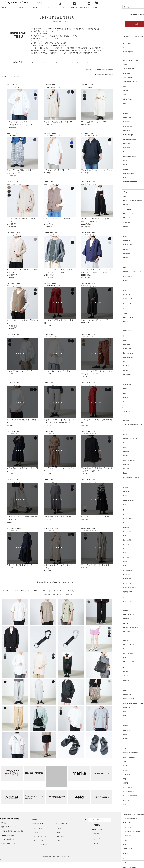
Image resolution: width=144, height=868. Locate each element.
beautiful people (121, 135)
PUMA (118, 716)
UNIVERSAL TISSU (57, 17)
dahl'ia (118, 236)
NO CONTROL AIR (122, 645)
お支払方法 (60, 828)
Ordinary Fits (120, 680)
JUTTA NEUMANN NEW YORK (126, 424)
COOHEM (119, 218)
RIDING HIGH (121, 730)
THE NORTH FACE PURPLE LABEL (128, 832)
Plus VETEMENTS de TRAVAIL (126, 703)
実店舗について (97, 834)
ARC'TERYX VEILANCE (124, 82)
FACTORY (119, 295)
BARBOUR (120, 122)
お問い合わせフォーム (9, 843)
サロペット (72, 591)
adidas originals (121, 52)
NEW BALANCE (121, 619)
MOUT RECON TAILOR (124, 587)
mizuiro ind (120, 575)
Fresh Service (120, 303)
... (8, 77)
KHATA (118, 456)
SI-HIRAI (119, 762)
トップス (41, 62)
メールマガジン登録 (40, 836)
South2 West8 (121, 787)
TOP (44, 595)
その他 (59, 840)
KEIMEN (119, 452)
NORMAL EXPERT (122, 662)
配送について (61, 832)
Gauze (118, 313)
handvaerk (119, 344)
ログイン (40, 3)
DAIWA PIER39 (121, 245)
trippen (118, 853)
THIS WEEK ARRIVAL (130, 15)
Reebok (119, 726)
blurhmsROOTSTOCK (123, 156)
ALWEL (118, 65)
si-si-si (118, 766)
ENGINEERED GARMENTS (125, 272)
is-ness (118, 397)
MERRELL (119, 557)
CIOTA (118, 196)
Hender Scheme (121, 366)
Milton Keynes (121, 570)
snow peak (119, 774)
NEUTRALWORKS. (122, 614)
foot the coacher (121, 299)
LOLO (118, 504)
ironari (118, 389)
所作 (118, 805)
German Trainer (121, 317)
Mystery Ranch (121, 592)
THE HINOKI (120, 823)
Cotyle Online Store (50, 857)
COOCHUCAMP (121, 213)
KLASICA (119, 464)
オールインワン (82, 62)
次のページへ (73, 582)
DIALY (95, 8)
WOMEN (22, 8)
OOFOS (119, 672)
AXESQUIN (120, 103)
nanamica (119, 606)
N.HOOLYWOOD (121, 602)
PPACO (119, 712)
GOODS (61, 8)
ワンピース (70, 62)
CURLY (118, 226)
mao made (119, 527)
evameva (119, 281)
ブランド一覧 (97, 839)
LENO (118, 496)
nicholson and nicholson (124, 627)
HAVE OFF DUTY (122, 357)
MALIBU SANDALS (122, 519)
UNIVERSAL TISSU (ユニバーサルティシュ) (62, 595)
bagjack (119, 113)
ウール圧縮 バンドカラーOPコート (96, 122)
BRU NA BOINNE (122, 173)
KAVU (118, 443)
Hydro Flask (120, 375)
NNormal (119, 640)
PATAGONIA (120, 694)
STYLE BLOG (105, 8)
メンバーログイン (39, 828)
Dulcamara (120, 253)
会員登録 (36, 832)
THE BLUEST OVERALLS (124, 819)
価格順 (105, 70)
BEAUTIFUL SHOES (123, 139)
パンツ (50, 62)
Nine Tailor (119, 632)
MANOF (119, 523)
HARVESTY (120, 349)
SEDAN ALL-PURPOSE (124, 753)
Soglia (118, 779)
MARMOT (119, 544)
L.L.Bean (119, 487)
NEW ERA (119, 623)
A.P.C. (118, 47)
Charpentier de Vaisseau (124, 192)
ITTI (117, 402)
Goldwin (119, 322)
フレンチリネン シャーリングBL (57, 371)
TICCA (118, 840)
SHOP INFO (85, 8)
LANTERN (119, 491)
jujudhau (119, 420)
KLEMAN (119, 469)
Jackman (119, 416)
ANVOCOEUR (121, 78)
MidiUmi (119, 566)
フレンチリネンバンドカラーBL (20, 371)
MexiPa (118, 562)
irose (118, 393)
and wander (120, 73)
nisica (118, 636)
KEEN (118, 447)
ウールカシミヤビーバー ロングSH (96, 565)
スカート (59, 62)
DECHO (119, 249)
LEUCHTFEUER (121, 500)
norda (118, 658)
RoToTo (119, 734)
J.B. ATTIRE (120, 411)
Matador (119, 553)
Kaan (118, 434)
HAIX (118, 340)
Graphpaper (120, 330)
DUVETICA (120, 258)
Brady (118, 161)
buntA (118, 178)
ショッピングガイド (61, 824)
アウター (32, 62)
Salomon (119, 749)
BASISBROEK (121, 126)
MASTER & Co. (121, 549)
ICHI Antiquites (121, 385)
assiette (119, 90)
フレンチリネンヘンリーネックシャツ (97, 170)
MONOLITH (120, 583)
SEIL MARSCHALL (122, 757)
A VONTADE (120, 43)
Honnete (119, 370)
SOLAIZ (119, 783)
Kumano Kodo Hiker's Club (124, 477)
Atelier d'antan (121, 99)
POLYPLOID (120, 707)
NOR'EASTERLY (121, 653)
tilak (117, 845)
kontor (118, 473)
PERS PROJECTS (122, 699)
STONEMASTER (121, 792)
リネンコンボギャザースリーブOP (95, 320)
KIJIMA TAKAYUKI (122, 460)
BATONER (119, 130)
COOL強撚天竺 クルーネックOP (57, 517)
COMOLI (119, 205)
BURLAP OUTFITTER (123, 182)
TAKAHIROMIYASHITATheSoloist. (127, 814)
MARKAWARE (121, 540)
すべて (5, 8)
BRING (118, 169)
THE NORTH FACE (122, 827)
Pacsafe (119, 690)
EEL (117, 268)
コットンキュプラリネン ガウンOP (58, 122)
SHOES (48, 8)
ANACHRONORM (122, 69)
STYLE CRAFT (121, 800)
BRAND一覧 (73, 8)
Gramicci (119, 326)
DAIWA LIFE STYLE (122, 240)
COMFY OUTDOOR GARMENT (126, 201)
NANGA (119, 610)
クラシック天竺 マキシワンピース (96, 517)
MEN (35, 8)
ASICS (118, 86)
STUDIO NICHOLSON (123, 796)
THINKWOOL (120, 836)
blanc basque (120, 143)
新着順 (111, 70)
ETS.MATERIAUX (122, 276)
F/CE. (118, 290)
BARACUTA (120, 118)
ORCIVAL (119, 676)
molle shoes (120, 579)
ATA (117, 95)
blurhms (119, 152)
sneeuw (119, 770)
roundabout (120, 739)
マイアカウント (39, 840)
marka (118, 536)
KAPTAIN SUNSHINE (123, 439)
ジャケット (46, 591)
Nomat (118, 649)
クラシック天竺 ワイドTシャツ (57, 170)
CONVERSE (120, 209)
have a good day (121, 353)
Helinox (118, 362)
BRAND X (119, 165)
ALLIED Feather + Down (124, 60)
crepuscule (120, 222)
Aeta (118, 56)
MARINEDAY (120, 531)
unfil (117, 863)
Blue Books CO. (121, 148)
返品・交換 (60, 836)
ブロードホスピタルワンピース (20, 565)
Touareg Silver (121, 849)
